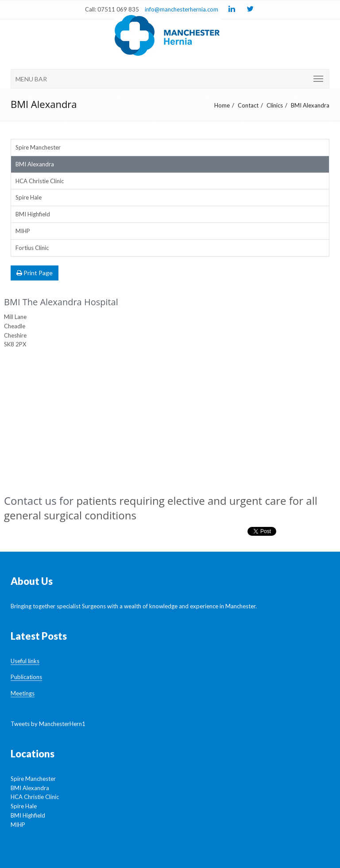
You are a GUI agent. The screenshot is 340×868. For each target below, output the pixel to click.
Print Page (35, 273)
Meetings (23, 693)
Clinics (275, 105)
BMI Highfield (33, 214)
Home (222, 105)
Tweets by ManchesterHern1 (48, 724)
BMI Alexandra (310, 105)
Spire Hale (29, 197)
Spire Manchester (38, 147)
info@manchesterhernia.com (182, 9)
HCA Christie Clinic (40, 181)
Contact (248, 105)
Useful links (25, 661)
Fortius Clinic (32, 248)
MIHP (23, 231)
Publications (26, 677)
